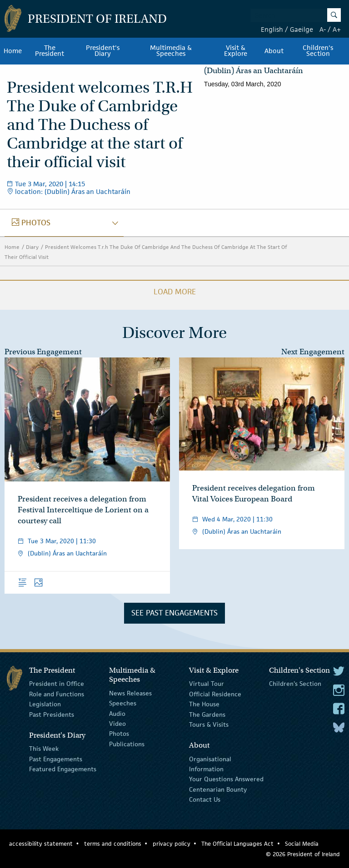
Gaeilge (302, 29)
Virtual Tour (207, 684)
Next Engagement (313, 352)
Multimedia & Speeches (171, 51)
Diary (32, 247)
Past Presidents (52, 714)
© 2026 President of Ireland (303, 854)
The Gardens (207, 714)
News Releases (130, 693)
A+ (337, 29)
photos (31, 223)
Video (117, 724)
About (274, 51)
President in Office (57, 684)
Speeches (123, 703)
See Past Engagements (174, 613)
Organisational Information (210, 764)
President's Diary (103, 51)
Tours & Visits (209, 724)
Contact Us (205, 799)
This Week (44, 749)
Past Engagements (56, 759)
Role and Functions (57, 694)
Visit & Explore (236, 51)
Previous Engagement (43, 352)
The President (50, 51)
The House (204, 704)
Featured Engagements (63, 769)
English (272, 29)
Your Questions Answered (226, 779)
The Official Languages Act (237, 844)
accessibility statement (41, 844)
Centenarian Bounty (218, 789)
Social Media (302, 844)
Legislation (45, 704)
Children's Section (295, 684)
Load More (175, 292)
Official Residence (215, 694)
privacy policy (172, 844)
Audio (117, 713)
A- (323, 29)
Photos (119, 734)
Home (13, 51)
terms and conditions (113, 844)
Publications (127, 744)
